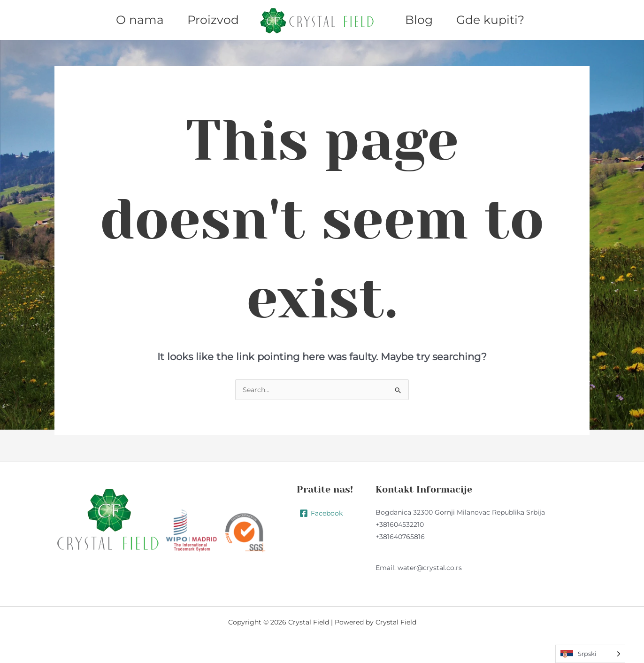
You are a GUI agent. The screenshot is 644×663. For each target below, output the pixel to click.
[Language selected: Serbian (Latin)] (590, 654)
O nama (140, 20)
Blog (419, 20)
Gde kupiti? (490, 20)
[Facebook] (321, 513)
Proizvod (213, 20)
